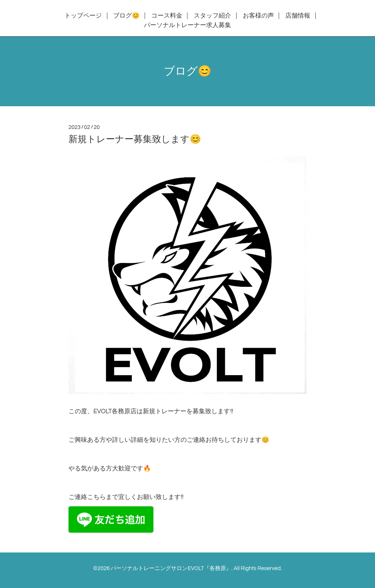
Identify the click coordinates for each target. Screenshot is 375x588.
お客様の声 (258, 16)
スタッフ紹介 (212, 16)
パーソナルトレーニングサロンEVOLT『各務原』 (171, 568)
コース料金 (167, 16)
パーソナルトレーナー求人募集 (187, 25)
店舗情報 (298, 16)
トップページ (83, 16)
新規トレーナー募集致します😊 (135, 139)
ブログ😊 (126, 16)
